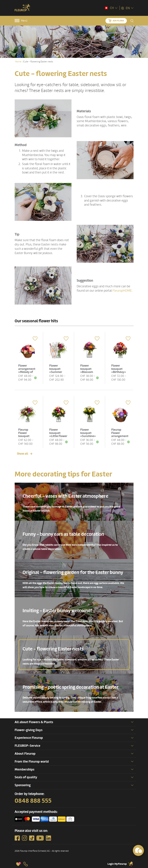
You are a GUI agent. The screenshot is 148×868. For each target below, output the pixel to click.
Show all (23, 454)
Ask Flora (118, 21)
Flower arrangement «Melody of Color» (27, 370)
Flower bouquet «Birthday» (119, 369)
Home (18, 62)
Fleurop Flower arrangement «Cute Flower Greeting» (120, 436)
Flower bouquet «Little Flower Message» (58, 435)
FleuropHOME (122, 291)
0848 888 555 (33, 801)
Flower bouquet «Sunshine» (88, 433)
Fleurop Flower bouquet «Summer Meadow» (25, 436)
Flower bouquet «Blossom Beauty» (87, 370)
